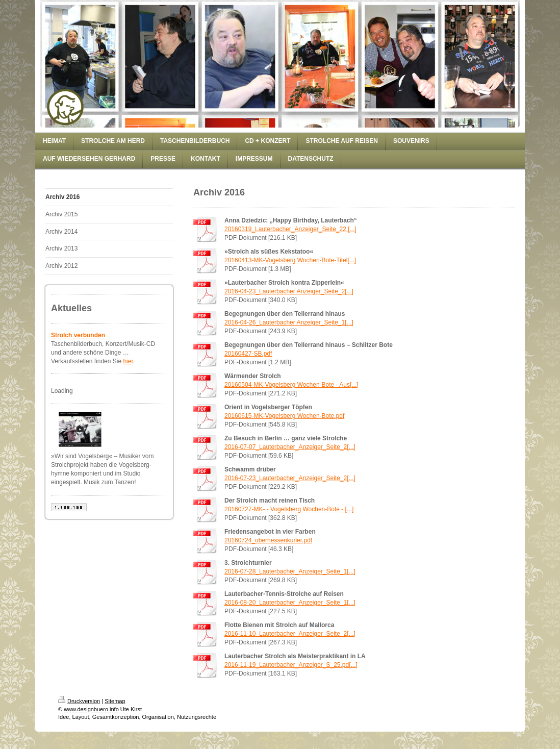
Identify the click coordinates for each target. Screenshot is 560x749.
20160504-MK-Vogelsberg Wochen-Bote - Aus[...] (291, 385)
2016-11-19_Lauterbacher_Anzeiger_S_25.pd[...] (291, 665)
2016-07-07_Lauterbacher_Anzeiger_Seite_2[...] (290, 447)
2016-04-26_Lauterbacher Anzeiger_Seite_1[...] (289, 322)
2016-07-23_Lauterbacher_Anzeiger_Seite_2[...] (290, 478)
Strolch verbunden (78, 335)
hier (128, 361)
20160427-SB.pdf (248, 354)
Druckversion (79, 701)
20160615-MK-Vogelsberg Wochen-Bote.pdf (284, 416)
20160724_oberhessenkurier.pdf (268, 540)
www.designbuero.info (91, 709)
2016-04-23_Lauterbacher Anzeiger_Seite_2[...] (289, 291)
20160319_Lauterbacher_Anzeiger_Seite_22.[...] (290, 229)
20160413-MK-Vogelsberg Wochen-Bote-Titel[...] (290, 260)
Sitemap (115, 701)
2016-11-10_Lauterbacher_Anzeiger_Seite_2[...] (290, 634)
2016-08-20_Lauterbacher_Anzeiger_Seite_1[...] (290, 603)
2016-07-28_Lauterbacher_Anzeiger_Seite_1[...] (290, 571)
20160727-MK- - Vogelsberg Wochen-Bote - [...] (289, 509)
